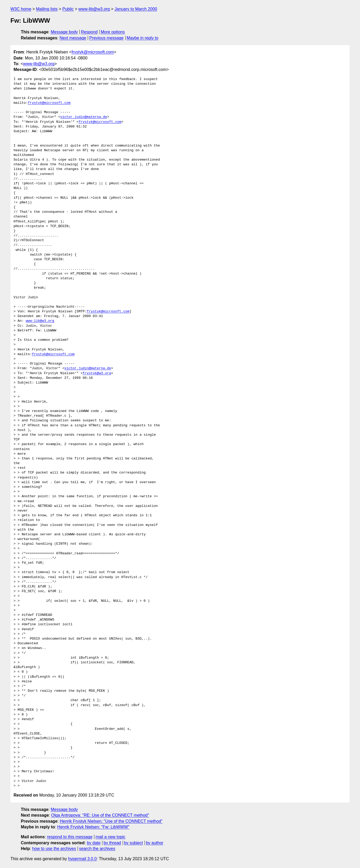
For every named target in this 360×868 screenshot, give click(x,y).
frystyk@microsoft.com (93, 52)
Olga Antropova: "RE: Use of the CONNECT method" (100, 815)
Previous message (107, 38)
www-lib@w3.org (94, 9)
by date (94, 843)
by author (155, 843)
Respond (89, 32)
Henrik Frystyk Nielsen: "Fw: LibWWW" (93, 827)
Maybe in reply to (142, 38)
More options (113, 32)
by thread (112, 843)
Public (68, 9)
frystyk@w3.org (97, 373)
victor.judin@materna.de (83, 117)
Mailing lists (47, 9)
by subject (133, 843)
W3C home (21, 9)
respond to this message (70, 837)
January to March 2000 (136, 9)
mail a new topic (111, 837)
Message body (64, 32)
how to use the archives (54, 849)
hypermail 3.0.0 (82, 859)
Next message (73, 38)
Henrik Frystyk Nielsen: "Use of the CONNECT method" (111, 821)
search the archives (97, 849)
